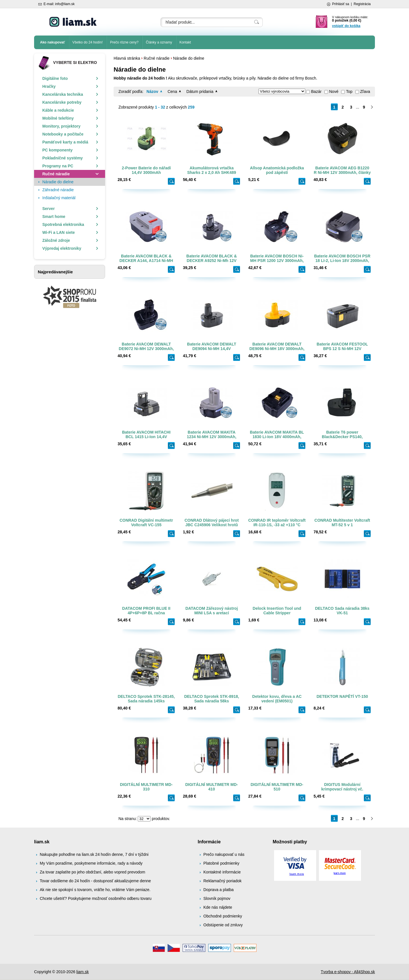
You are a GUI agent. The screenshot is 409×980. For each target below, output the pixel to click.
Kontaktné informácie (222, 872)
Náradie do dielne (189, 58)
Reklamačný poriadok (223, 881)
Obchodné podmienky (223, 916)
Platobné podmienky (221, 863)
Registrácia (362, 4)
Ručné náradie (157, 58)
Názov (152, 91)
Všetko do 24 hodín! (88, 42)
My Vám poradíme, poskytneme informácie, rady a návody (91, 863)
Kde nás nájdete (218, 907)
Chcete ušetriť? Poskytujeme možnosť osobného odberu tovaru (96, 898)
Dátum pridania (200, 91)
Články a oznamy (159, 42)
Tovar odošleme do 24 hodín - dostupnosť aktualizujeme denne (95, 881)
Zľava (365, 91)
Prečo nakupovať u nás (224, 854)
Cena (172, 91)
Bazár (316, 91)
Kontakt (185, 42)
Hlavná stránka (127, 58)
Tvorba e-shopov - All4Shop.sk (348, 972)
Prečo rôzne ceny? (124, 42)
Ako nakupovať (53, 42)
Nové (334, 91)
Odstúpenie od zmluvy (223, 925)
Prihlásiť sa (341, 4)
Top (349, 91)
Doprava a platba (219, 890)
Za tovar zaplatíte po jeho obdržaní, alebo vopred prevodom (92, 872)
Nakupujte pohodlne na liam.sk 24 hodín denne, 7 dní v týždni (94, 854)
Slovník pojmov (217, 898)
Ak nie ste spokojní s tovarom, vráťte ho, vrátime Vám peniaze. (95, 890)
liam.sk (83, 972)
